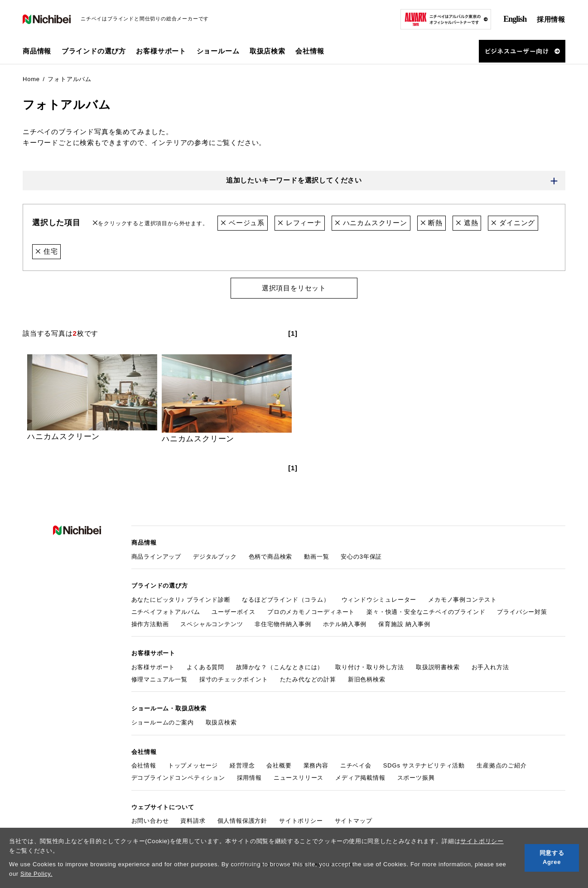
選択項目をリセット (294, 287)
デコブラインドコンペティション (178, 775)
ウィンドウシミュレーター (379, 598)
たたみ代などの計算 (308, 677)
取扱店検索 (267, 51)
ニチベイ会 (356, 763)
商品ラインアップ (156, 556)
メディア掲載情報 (360, 775)
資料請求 (193, 817)
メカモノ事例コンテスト (463, 598)
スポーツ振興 (416, 775)
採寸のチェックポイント (234, 677)
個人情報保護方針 (242, 817)
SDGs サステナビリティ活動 (424, 763)
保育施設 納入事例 (404, 622)
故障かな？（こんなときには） (280, 665)
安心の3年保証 (361, 556)
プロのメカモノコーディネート (311, 610)
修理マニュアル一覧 (159, 677)
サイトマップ (354, 817)
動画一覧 (316, 556)
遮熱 (467, 223)
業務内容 (316, 763)
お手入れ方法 (490, 665)
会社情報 (144, 763)
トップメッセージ (193, 763)
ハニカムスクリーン (371, 223)
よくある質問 (205, 665)
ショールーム (218, 51)
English (515, 19)
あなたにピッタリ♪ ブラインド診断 (181, 598)
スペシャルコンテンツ (212, 622)
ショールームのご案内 (163, 720)
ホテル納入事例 (345, 622)
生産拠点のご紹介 (501, 763)
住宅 (46, 251)
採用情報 (551, 19)
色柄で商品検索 (271, 556)
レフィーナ (300, 223)
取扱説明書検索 (438, 665)
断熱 (431, 223)
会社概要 (279, 763)
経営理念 (242, 763)
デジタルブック (215, 556)
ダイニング (513, 223)
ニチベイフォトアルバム (166, 610)
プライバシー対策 (522, 610)
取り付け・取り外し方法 (370, 665)
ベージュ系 (243, 223)
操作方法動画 (150, 622)
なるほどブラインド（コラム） (286, 598)
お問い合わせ (150, 817)
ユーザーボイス (234, 610)
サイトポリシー (482, 841)
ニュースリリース (299, 775)
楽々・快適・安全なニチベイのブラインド (426, 610)
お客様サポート (153, 665)
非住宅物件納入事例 (283, 622)
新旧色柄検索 (367, 677)
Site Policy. (36, 874)
